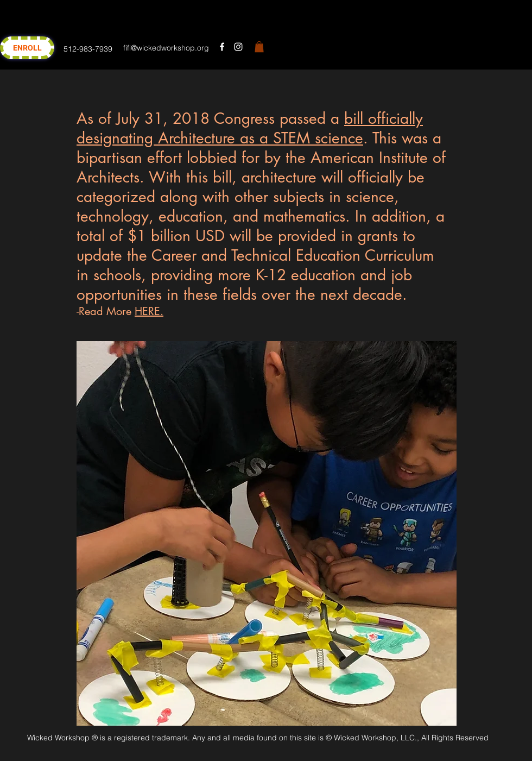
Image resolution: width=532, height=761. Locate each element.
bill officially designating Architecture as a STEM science (250, 128)
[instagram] (238, 47)
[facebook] (222, 47)
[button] (259, 47)
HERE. (149, 311)
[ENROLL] (27, 48)
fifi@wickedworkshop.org (166, 48)
